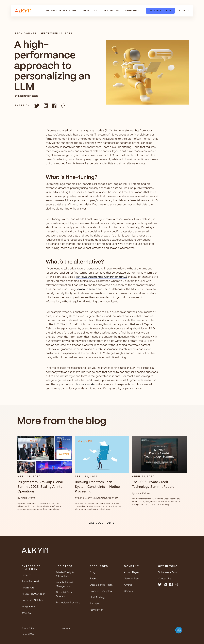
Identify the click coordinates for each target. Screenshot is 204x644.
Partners (95, 604)
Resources (111, 11)
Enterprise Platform (61, 11)
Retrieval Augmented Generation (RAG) (101, 277)
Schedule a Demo (160, 11)
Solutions (90, 11)
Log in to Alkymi (63, 628)
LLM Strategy (98, 597)
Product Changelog (101, 591)
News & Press (132, 579)
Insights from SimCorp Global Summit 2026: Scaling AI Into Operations (40, 487)
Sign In (184, 11)
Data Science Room (101, 585)
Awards (128, 585)
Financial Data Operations (64, 594)
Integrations (28, 606)
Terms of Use (28, 634)
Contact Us (165, 579)
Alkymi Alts (28, 588)
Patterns (26, 575)
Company (132, 11)
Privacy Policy (28, 628)
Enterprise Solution (33, 600)
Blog (92, 572)
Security (26, 613)
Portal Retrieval (30, 581)
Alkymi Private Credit (34, 594)
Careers (128, 591)
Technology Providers (68, 603)
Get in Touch (169, 566)
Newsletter (96, 610)
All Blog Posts (102, 523)
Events (94, 579)
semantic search (87, 289)
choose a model (85, 384)
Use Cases (64, 566)
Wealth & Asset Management (65, 584)
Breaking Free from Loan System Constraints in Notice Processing (97, 487)
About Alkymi (132, 572)
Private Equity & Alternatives (65, 574)
